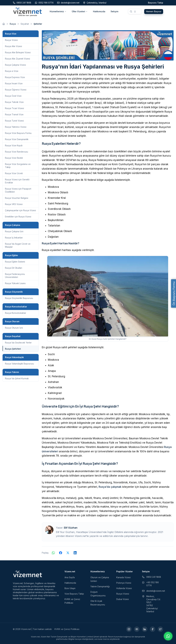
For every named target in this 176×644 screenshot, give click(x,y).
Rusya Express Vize (15, 77)
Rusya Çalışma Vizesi (15, 65)
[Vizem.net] (28, 574)
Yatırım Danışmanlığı (100, 586)
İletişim (115, 11)
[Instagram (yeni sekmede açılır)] (129, 629)
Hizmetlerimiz (58, 11)
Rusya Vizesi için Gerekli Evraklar (17, 181)
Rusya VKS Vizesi (14, 204)
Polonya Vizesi (124, 583)
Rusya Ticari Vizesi (14, 108)
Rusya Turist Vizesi (14, 121)
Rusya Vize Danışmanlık (17, 139)
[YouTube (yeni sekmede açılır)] (137, 629)
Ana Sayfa (70, 577)
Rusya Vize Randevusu (17, 152)
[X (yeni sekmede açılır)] (160, 629)
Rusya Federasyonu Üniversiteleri (15, 276)
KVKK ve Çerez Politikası (67, 629)
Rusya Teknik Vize (14, 102)
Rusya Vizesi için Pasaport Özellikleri (18, 190)
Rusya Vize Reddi (14, 158)
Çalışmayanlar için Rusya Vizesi (20, 210)
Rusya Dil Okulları (14, 268)
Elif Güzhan (71, 528)
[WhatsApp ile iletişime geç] (168, 636)
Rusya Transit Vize (14, 114)
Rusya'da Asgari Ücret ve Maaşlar (18, 245)
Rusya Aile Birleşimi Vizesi (18, 52)
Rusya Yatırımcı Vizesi (16, 127)
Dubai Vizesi (123, 599)
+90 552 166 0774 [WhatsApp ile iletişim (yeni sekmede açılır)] (150, 584)
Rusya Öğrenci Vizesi (16, 90)
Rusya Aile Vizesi (13, 46)
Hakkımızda (99, 11)
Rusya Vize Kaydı (14, 145)
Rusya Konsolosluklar (16, 313)
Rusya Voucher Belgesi (17, 198)
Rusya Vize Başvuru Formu (18, 133)
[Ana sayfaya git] (4, 24)
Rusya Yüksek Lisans (15, 283)
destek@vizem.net (153, 591)
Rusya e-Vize (12, 71)
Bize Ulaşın (70, 588)
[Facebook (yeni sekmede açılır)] (153, 629)
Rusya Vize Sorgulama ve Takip (18, 166)
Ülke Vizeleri (80, 11)
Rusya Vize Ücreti (14, 173)
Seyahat (25, 24)
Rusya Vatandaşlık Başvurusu (19, 364)
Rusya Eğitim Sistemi (15, 262)
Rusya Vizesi (11, 40)
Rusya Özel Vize (13, 96)
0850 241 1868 (152, 577)
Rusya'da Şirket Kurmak (17, 378)
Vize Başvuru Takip (74, 594)
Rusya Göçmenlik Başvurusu (19, 298)
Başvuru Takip (156, 3)
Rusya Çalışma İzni (14, 231)
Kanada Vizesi (123, 577)
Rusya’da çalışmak (110, 487)
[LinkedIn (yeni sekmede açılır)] (145, 629)
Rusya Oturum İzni (14, 328)
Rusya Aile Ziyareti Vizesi (17, 59)
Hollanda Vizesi (124, 588)
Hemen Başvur (154, 11)
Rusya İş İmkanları (14, 238)
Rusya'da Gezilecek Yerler (18, 343)
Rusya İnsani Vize (14, 83)
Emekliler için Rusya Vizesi (18, 217)
